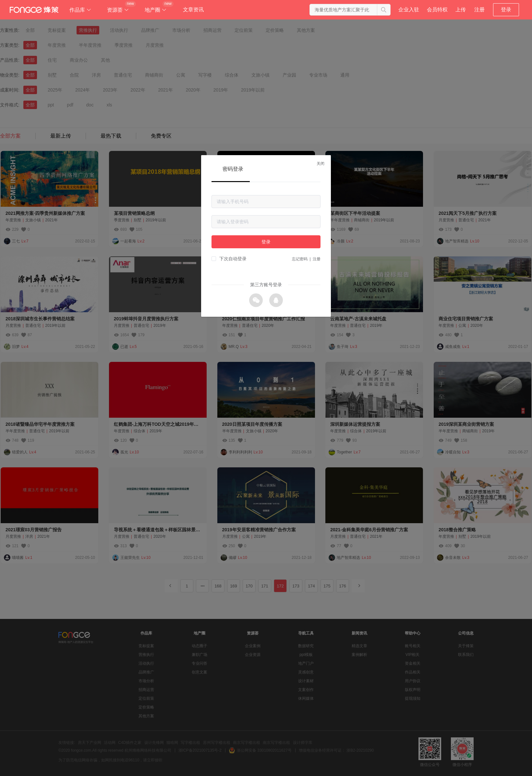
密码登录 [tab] (233, 169)
